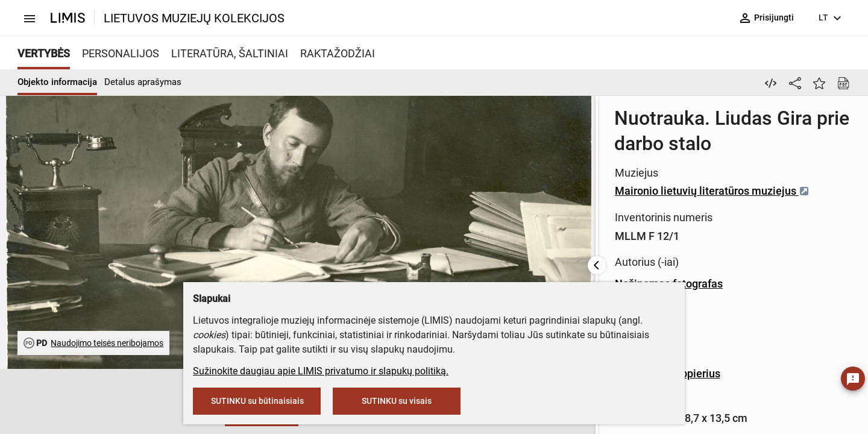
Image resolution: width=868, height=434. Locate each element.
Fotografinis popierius (507, 263)
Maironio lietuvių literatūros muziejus (551, 152)
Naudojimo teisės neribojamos (107, 343)
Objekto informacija (57, 82)
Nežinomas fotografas (508, 208)
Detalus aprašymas (143, 82)
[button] (39, 402)
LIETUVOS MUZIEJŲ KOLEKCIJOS (194, 18)
